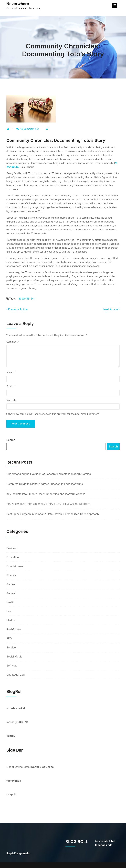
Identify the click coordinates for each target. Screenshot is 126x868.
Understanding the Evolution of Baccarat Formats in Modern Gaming (49, 474)
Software (12, 666)
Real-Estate (14, 629)
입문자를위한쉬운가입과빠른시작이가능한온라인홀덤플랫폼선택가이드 (48, 504)
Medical (11, 620)
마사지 (23, 722)
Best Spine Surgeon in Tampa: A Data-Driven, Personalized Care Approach (53, 514)
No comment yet (29, 129)
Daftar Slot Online (42, 767)
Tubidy (11, 736)
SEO (9, 638)
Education (13, 557)
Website (11, 400)
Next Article (111, 309)
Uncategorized (16, 675)
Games (11, 584)
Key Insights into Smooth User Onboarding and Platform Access (46, 494)
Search (11, 440)
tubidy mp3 (14, 781)
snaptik (11, 794)
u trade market (16, 708)
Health (10, 602)
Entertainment (15, 566)
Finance (11, 575)
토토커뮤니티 (27, 299)
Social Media (14, 657)
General (11, 593)
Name (11, 373)
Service (11, 647)
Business (12, 548)
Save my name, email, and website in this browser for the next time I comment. (54, 414)
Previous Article (17, 309)
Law (9, 611)
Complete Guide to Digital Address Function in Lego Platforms (45, 484)
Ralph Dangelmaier (18, 853)
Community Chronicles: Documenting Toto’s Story (63, 50)
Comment (13, 342)
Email (10, 386)
